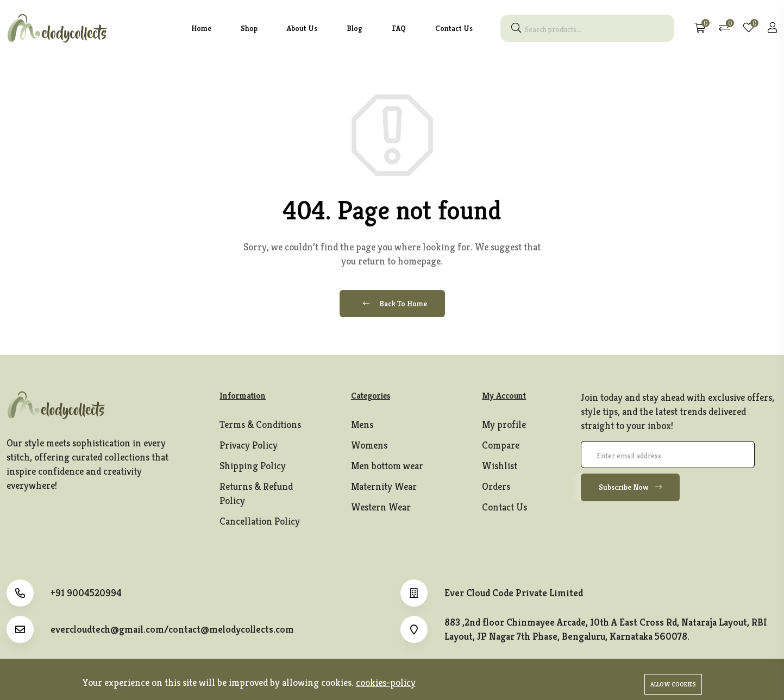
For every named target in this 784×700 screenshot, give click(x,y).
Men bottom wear (387, 466)
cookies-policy (386, 682)
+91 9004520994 (86, 593)
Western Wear (381, 507)
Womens (369, 445)
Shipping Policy (253, 466)
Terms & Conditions (260, 424)
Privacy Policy (249, 445)
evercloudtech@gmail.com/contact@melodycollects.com (172, 629)
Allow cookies (673, 684)
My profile (504, 424)
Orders (496, 486)
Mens (362, 424)
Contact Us (504, 507)
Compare (501, 445)
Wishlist (500, 466)
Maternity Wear (384, 486)
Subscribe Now (630, 487)
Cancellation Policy (260, 521)
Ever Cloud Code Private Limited (514, 593)
